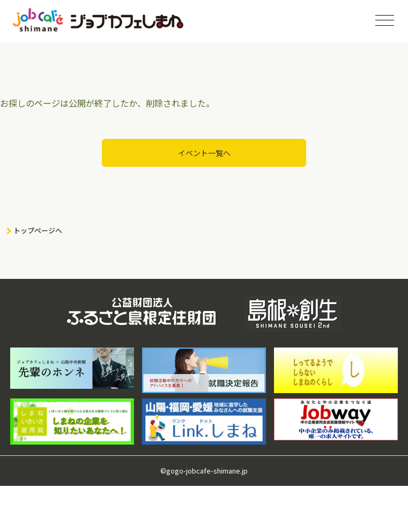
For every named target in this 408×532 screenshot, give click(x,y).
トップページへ (38, 230)
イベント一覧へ (204, 153)
